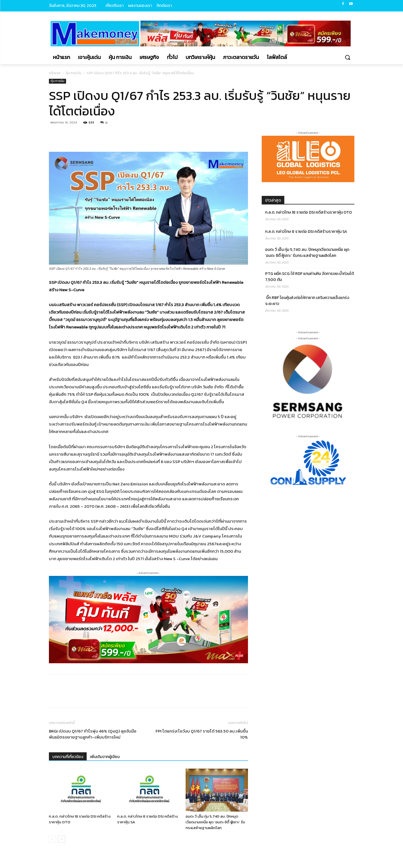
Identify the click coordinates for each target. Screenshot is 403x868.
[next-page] (62, 839)
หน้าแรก (55, 73)
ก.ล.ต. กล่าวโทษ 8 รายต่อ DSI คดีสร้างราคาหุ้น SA (306, 232)
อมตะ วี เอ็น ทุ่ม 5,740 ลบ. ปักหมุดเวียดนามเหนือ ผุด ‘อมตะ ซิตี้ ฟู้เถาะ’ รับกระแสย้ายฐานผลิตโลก (215, 822)
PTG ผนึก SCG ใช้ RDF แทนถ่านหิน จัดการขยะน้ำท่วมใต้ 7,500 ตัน (309, 277)
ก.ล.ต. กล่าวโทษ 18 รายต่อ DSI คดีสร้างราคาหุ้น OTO (308, 212)
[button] (348, 57)
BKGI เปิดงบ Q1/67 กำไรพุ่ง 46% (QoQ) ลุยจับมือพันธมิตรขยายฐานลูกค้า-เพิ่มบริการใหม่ (93, 734)
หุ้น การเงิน (74, 73)
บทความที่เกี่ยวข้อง (68, 757)
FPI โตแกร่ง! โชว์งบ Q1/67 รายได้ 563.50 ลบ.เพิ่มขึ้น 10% (202, 734)
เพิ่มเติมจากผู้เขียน (105, 757)
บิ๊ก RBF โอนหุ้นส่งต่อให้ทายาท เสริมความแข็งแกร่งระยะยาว (307, 301)
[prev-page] (52, 839)
